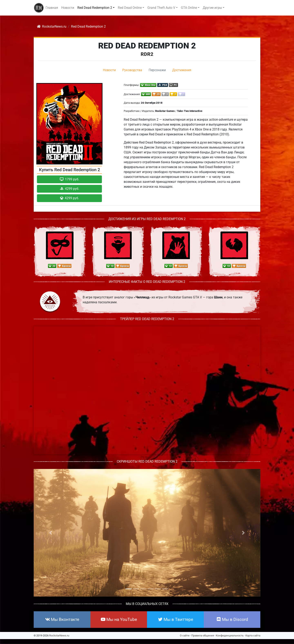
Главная (52, 8)
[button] (51, 533)
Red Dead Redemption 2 (147, 46)
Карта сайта (253, 636)
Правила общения (203, 636)
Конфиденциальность (230, 636)
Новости (68, 8)
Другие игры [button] (212, 8)
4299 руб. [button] (70, 189)
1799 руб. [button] (70, 179)
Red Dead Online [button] (130, 8)
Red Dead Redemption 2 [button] (95, 8)
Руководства (132, 70)
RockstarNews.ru (59, 636)
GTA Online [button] (189, 8)
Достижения (182, 70)
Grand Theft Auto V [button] (161, 8)
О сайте (185, 636)
